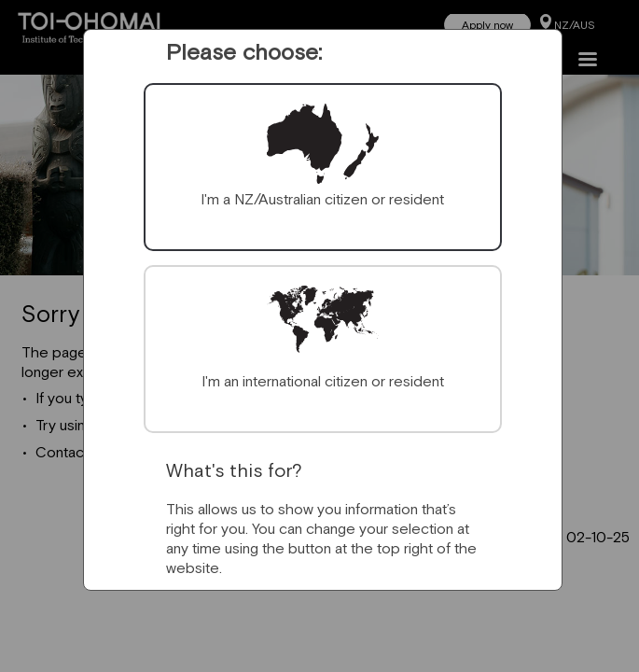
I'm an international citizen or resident (323, 381)
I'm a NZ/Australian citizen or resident (322, 199)
